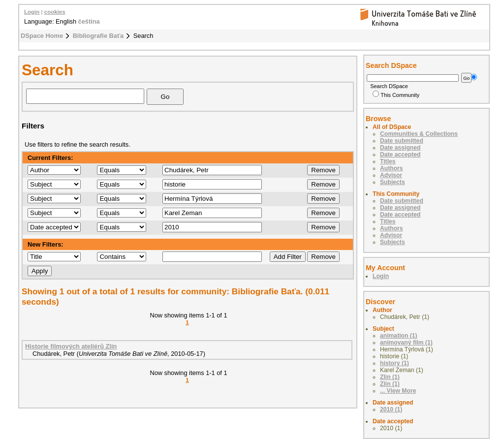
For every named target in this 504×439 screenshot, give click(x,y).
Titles (388, 161)
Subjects (393, 182)
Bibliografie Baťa (98, 36)
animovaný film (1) (406, 343)
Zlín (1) (390, 384)
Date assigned (400, 148)
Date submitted (402, 141)
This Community (396, 95)
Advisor (391, 175)
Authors (392, 168)
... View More (398, 391)
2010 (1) (391, 409)
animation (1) (399, 336)
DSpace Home (42, 36)
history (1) (394, 363)
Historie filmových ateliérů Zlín (71, 346)
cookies (55, 12)
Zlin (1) (390, 377)
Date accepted (400, 155)
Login (32, 12)
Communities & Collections (419, 134)
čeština (89, 21)
